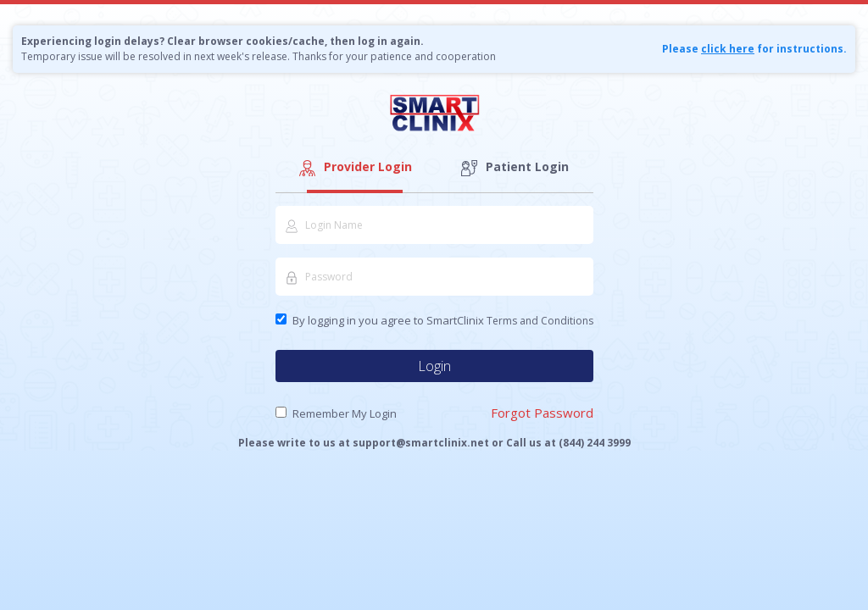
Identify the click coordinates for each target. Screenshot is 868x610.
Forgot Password (542, 413)
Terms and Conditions (540, 321)
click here (728, 49)
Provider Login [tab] (354, 167)
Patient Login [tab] (514, 167)
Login (434, 366)
